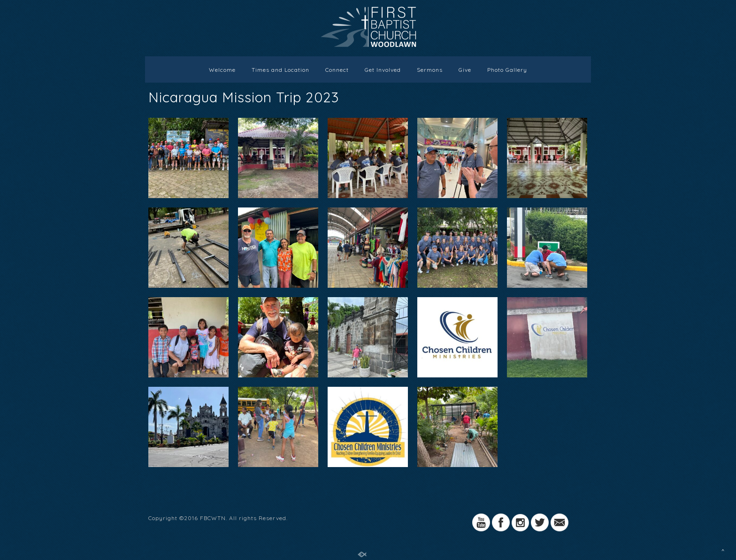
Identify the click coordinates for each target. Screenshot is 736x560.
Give (465, 70)
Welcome (222, 70)
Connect (337, 70)
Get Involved (383, 70)
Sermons (430, 70)
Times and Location (280, 70)
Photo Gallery (507, 70)
